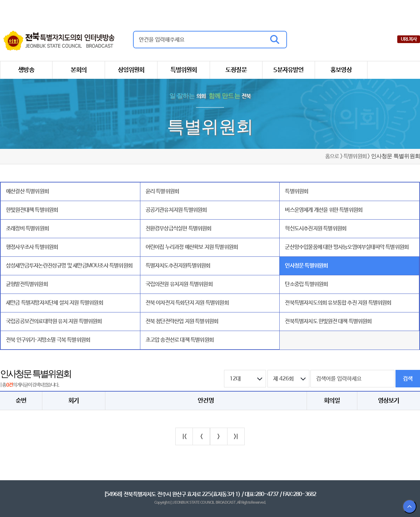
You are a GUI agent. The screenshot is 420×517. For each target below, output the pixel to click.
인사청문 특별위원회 (306, 266)
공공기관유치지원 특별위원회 (176, 210)
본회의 (79, 70)
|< (184, 437)
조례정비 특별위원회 (27, 229)
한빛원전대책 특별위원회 (32, 210)
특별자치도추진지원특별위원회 (178, 266)
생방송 (26, 70)
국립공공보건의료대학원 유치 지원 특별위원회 (54, 321)
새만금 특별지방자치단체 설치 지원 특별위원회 (54, 303)
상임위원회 (131, 70)
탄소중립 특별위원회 (306, 284)
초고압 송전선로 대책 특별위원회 (180, 340)
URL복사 (409, 39)
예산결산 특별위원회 (27, 191)
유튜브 (391, 39)
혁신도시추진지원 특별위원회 (316, 229)
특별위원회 (184, 70)
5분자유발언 (288, 70)
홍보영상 (341, 70)
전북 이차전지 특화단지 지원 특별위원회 (187, 303)
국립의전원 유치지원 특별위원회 (179, 284)
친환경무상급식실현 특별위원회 (178, 229)
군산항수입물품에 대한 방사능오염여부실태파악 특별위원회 (347, 247)
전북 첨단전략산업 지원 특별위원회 (182, 321)
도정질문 (236, 70)
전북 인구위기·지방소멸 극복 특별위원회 (48, 340)
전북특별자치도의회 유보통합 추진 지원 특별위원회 (338, 303)
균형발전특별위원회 (27, 284)
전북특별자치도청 (359, 9)
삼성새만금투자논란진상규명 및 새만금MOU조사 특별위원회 (69, 266)
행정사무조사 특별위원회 (32, 247)
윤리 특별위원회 (162, 191)
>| (236, 437)
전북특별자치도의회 (308, 9)
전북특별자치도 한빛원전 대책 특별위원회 (328, 321)
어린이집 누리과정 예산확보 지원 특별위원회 (192, 247)
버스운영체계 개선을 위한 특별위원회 (324, 210)
